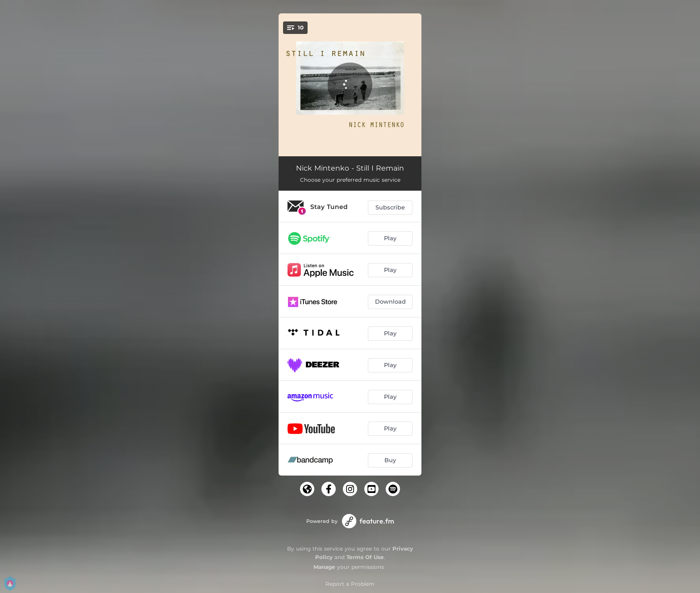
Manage (324, 567)
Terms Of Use (365, 557)
